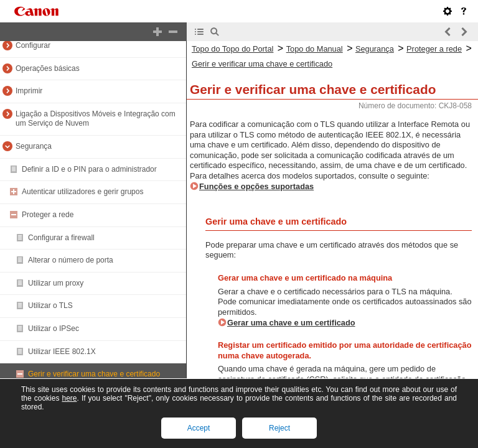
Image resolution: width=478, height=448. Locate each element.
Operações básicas (48, 68)
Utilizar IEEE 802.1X (62, 352)
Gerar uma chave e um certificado (291, 323)
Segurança (34, 146)
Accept (199, 428)
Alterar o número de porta (71, 260)
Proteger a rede (48, 215)
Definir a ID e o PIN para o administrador (89, 169)
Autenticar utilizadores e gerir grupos (82, 192)
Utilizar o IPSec (54, 329)
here (69, 398)
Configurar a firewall (61, 238)
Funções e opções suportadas (256, 186)
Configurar (33, 45)
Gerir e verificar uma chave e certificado (94, 374)
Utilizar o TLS (50, 306)
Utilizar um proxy (56, 283)
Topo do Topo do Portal (232, 49)
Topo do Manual (315, 49)
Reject (279, 428)
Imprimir (29, 91)
